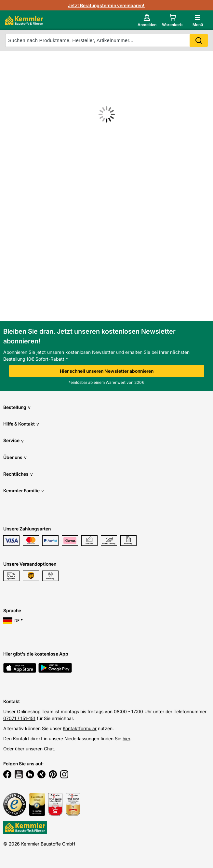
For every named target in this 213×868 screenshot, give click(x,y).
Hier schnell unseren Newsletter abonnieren (107, 371)
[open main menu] (198, 20)
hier (126, 738)
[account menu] (147, 20)
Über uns (15, 457)
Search (199, 40)
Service (13, 441)
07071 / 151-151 (19, 718)
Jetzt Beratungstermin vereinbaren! (106, 5)
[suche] (106, 40)
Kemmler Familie (24, 491)
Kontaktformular (80, 728)
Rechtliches (18, 474)
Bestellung (17, 407)
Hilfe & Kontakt (21, 424)
